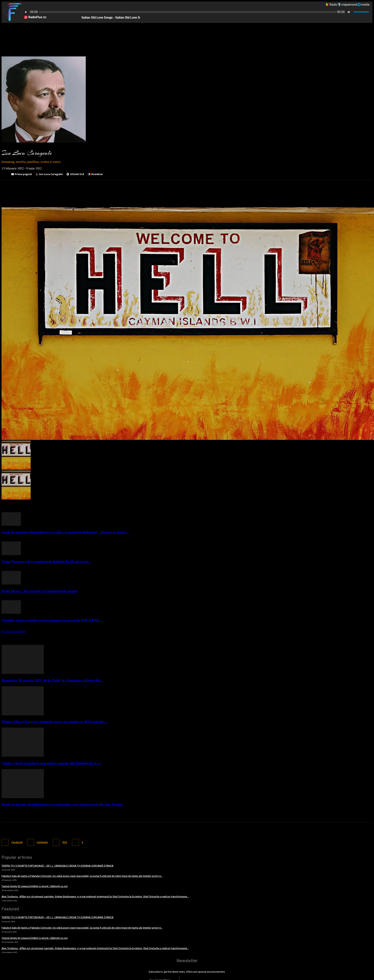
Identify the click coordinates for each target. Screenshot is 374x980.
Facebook (18, 842)
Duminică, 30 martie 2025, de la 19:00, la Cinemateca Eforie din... (52, 680)
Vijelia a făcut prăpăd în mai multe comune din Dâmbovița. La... (52, 763)
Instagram (45, 842)
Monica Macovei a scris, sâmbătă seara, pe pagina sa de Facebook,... (54, 722)
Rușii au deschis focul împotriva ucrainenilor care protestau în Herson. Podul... (63, 804)
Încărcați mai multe (14, 631)
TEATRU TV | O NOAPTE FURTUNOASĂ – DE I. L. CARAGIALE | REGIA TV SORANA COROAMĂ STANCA (58, 865)
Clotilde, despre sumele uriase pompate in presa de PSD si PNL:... (52, 620)
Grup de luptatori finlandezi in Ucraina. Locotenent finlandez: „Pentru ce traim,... (65, 532)
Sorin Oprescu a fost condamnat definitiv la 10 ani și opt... (46, 562)
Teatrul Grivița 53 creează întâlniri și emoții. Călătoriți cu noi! (35, 886)
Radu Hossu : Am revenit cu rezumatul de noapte (40, 591)
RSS (69, 842)
